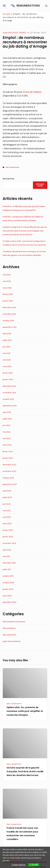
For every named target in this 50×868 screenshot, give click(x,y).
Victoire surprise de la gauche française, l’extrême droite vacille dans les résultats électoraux (25, 771)
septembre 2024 (10, 406)
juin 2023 (7, 504)
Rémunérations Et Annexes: (14, 622)
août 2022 (7, 550)
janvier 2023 (8, 537)
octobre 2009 (8, 583)
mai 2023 (7, 511)
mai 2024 (7, 432)
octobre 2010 (8, 576)
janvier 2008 (8, 589)
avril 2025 (7, 360)
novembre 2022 (9, 543)
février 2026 (8, 294)
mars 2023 (7, 524)
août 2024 (7, 412)
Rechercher (8, 179)
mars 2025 (7, 366)
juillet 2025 (7, 340)
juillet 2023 (7, 497)
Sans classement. (13, 167)
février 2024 (8, 452)
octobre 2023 (8, 478)
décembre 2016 (9, 563)
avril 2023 (7, 517)
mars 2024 (7, 445)
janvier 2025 (8, 379)
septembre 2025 (10, 327)
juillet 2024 (7, 419)
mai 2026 (7, 275)
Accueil (7, 14)
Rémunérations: (9, 628)
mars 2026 (7, 288)
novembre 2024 (9, 393)
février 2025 (8, 373)
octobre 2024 (8, 399)
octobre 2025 (8, 321)
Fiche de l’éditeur (32, 92)
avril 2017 (6, 556)
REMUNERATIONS (28, 6)
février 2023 (8, 530)
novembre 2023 (9, 471)
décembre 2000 (10, 602)
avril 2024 (7, 438)
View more (15, 861)
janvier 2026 (8, 301)
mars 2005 (7, 596)
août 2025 (7, 334)
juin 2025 (6, 347)
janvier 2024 (8, 458)
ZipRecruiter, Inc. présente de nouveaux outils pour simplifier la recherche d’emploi (25, 711)
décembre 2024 (9, 386)
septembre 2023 (10, 484)
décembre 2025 (9, 307)
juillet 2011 (7, 569)
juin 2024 (7, 425)
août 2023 (7, 491)
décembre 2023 (9, 465)
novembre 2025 (9, 314)
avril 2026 (7, 281)
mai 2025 (7, 353)
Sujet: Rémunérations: (12, 641)
